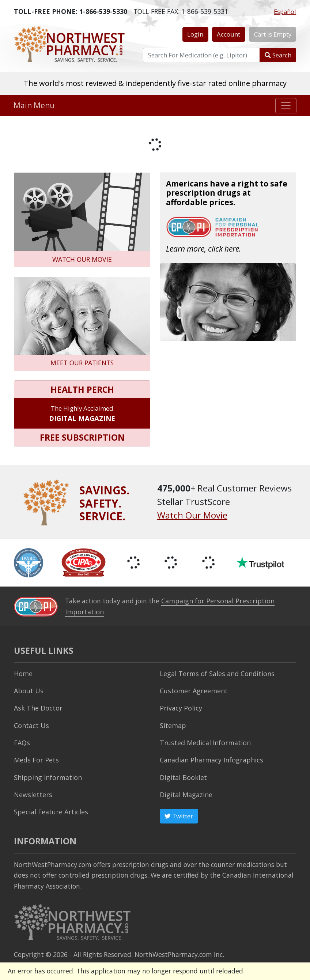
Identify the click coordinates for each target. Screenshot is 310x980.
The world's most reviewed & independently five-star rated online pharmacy (155, 83)
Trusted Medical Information (204, 742)
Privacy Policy (180, 708)
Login (195, 34)
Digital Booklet (182, 776)
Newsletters (32, 793)
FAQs (21, 742)
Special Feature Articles (50, 810)
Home (23, 673)
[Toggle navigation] (286, 106)
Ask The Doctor (37, 708)
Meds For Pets (35, 759)
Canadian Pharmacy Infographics (210, 759)
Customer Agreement (193, 690)
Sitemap (173, 725)
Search (278, 55)
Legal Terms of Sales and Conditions (215, 673)
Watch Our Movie (192, 515)
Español (285, 12)
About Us (28, 690)
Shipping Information (46, 776)
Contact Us (31, 725)
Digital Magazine (186, 793)
